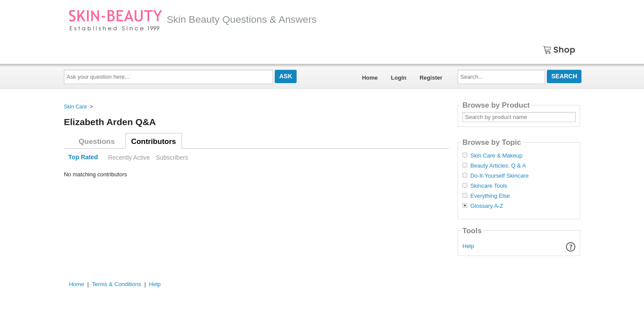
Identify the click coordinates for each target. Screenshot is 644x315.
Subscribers (172, 157)
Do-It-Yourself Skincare (499, 176)
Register (431, 78)
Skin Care (75, 107)
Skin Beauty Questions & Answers (192, 19)
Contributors (154, 142)
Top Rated (83, 157)
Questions (97, 142)
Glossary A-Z (487, 206)
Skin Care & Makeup (496, 156)
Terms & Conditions (117, 284)
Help (468, 246)
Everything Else (490, 196)
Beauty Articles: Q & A (498, 166)
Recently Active (129, 157)
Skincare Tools (489, 186)
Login (399, 78)
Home (370, 78)
